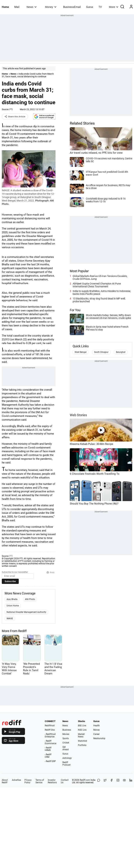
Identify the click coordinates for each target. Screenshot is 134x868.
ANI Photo (30, 599)
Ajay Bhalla (12, 599)
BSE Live (82, 726)
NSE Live (82, 730)
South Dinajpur (101, 352)
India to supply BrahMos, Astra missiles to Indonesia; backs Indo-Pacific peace (102, 292)
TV (100, 7)
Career (96, 734)
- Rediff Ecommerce (50, 742)
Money (51, 7)
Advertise (16, 780)
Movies (66, 734)
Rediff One (50, 730)
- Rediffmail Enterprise (50, 735)
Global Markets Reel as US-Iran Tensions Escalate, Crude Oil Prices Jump (100, 277)
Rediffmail (50, 726)
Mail (17, 7)
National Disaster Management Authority (26, 612)
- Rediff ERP (50, 761)
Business (67, 730)
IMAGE (10, 619)
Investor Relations (52, 781)
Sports (66, 738)
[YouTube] (124, 781)
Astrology (67, 758)
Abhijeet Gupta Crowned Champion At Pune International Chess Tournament (97, 285)
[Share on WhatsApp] (99, 781)
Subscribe (10, 581)
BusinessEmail (72, 7)
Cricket (66, 743)
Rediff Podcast (66, 764)
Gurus (90, 7)
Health (97, 726)
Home (5, 7)
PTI (11, 109)
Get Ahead (66, 748)
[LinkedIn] (131, 781)
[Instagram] (118, 781)
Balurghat (121, 352)
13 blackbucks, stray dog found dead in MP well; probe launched (99, 300)
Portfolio (82, 745)
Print (50, 572)
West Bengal (81, 352)
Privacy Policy (28, 781)
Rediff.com (85, 780)
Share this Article (15, 117)
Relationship (99, 738)
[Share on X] (105, 781)
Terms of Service (40, 781)
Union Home (13, 606)
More (114, 7)
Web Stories (78, 415)
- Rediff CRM (48, 756)
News (31, 7)
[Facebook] (112, 781)
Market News (81, 735)
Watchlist (83, 741)
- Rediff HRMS (48, 749)
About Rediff (5, 781)
